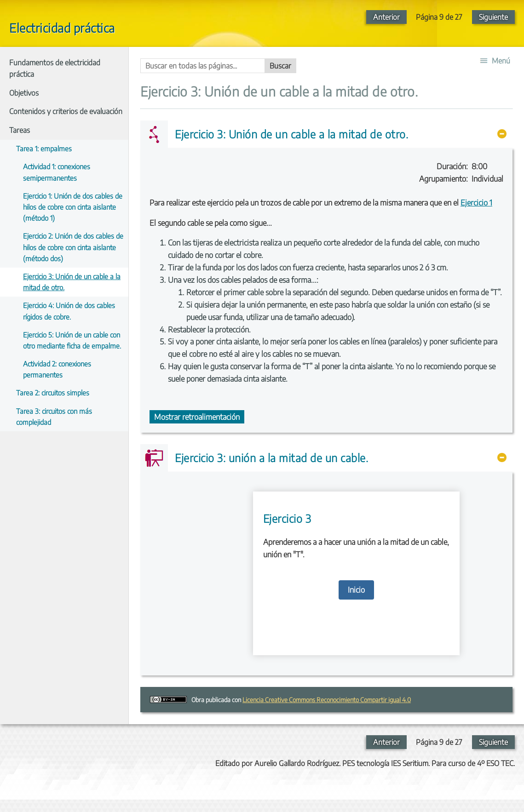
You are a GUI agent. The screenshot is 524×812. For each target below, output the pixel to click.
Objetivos (24, 93)
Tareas (20, 130)
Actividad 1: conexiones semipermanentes (57, 172)
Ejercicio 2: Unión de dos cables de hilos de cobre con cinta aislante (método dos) (73, 247)
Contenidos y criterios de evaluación (66, 111)
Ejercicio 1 (476, 203)
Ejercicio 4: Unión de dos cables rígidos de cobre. (69, 311)
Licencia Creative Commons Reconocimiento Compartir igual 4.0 (327, 700)
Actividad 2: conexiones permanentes (57, 369)
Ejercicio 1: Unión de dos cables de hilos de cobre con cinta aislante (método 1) (73, 207)
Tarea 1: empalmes (44, 148)
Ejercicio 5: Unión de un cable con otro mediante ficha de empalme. (72, 340)
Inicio (356, 590)
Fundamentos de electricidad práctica (55, 69)
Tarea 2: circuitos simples (53, 392)
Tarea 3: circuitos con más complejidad (54, 416)
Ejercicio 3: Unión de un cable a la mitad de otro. (72, 282)
